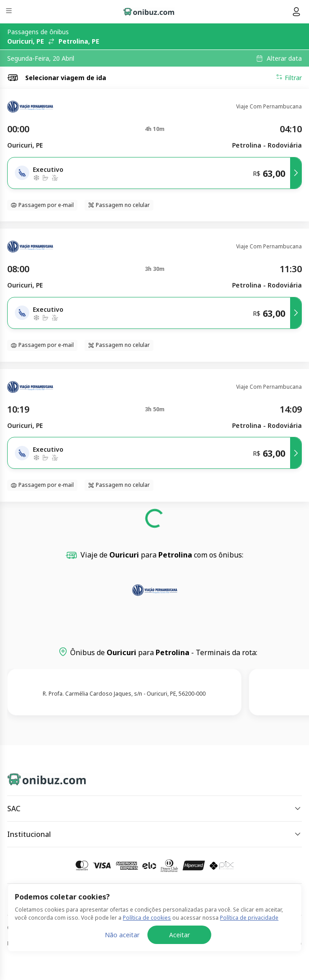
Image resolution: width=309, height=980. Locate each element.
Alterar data (284, 58)
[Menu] (10, 12)
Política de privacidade (249, 918)
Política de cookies (147, 918)
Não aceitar (122, 935)
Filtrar (289, 77)
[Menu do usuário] (296, 12)
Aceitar (179, 935)
